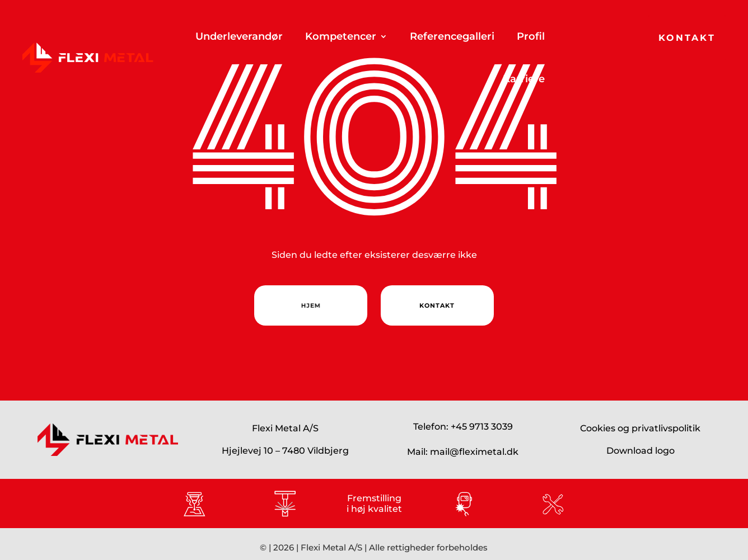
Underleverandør (239, 36)
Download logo (641, 451)
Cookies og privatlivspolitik (640, 428)
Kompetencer (341, 36)
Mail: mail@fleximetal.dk (463, 452)
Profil (531, 36)
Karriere (524, 79)
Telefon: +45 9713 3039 (463, 427)
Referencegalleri (452, 36)
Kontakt (687, 38)
